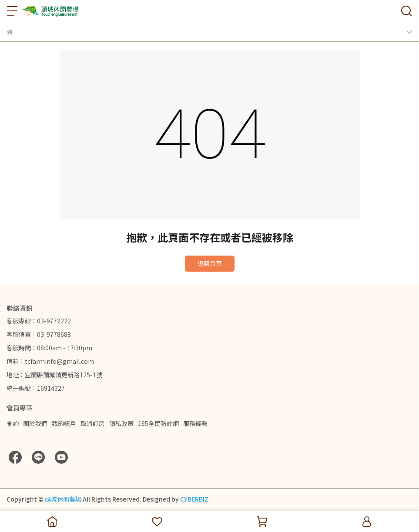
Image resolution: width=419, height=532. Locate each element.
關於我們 (35, 423)
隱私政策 (121, 423)
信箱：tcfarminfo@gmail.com (50, 361)
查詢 (13, 423)
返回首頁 (210, 263)
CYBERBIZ (194, 499)
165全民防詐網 (158, 423)
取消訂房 (93, 423)
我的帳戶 (64, 423)
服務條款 (195, 423)
